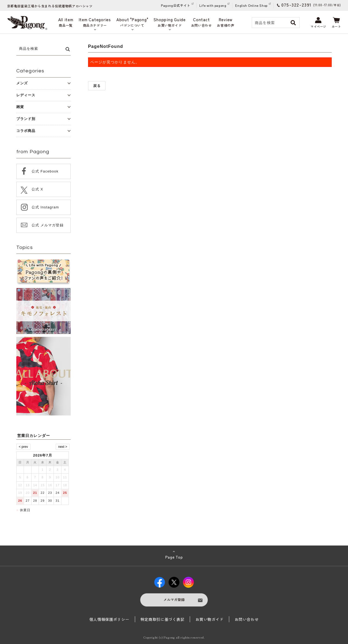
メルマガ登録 (174, 600)
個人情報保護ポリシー (109, 619)
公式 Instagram (45, 207)
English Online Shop (251, 5)
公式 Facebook (45, 171)
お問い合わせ (247, 619)
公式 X (37, 189)
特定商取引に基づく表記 (163, 619)
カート (336, 23)
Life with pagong (213, 5)
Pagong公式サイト (176, 5)
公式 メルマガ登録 (48, 225)
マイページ (318, 23)
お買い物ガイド (209, 619)
